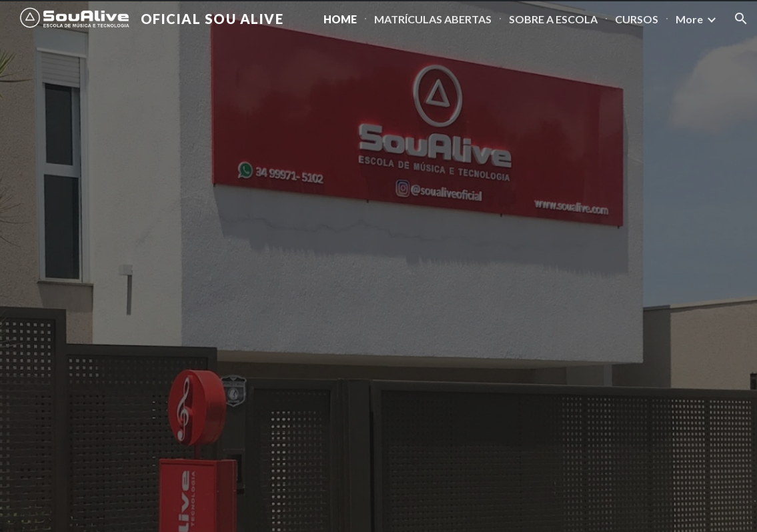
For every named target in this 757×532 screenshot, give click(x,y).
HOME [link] (340, 19)
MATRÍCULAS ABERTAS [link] (433, 19)
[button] (741, 19)
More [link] (689, 19)
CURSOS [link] (637, 19)
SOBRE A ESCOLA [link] (553, 19)
